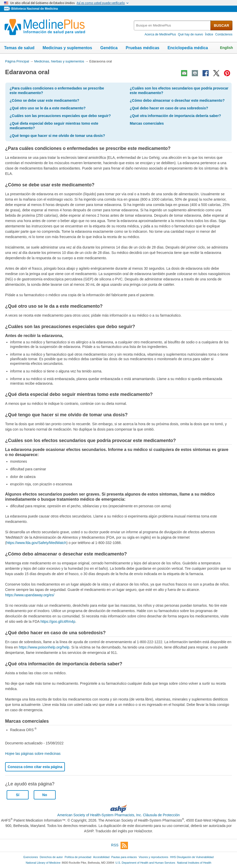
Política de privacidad (78, 857)
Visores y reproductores (153, 857)
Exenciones (31, 857)
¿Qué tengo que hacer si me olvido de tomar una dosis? (57, 136)
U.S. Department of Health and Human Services (145, 863)
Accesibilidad (101, 857)
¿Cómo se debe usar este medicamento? (44, 100)
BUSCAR (221, 25)
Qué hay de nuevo (191, 34)
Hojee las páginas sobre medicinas (33, 754)
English (226, 48)
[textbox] (173, 25)
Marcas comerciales (147, 123)
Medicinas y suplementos (67, 48)
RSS (120, 845)
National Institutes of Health (194, 863)
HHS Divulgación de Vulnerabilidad (192, 857)
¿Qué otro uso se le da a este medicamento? (48, 108)
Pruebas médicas (143, 48)
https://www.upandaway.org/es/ (30, 595)
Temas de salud (19, 48)
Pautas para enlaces (124, 857)
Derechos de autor (51, 857)
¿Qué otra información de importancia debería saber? (175, 116)
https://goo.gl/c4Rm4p (58, 621)
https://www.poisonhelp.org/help (44, 647)
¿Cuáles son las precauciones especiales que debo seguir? (60, 116)
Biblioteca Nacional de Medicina (34, 9)
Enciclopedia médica (188, 48)
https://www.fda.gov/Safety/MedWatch (36, 543)
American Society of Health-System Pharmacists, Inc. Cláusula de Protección (118, 815)
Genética (109, 48)
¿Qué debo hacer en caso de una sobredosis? (169, 108)
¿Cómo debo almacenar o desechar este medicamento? (177, 100)
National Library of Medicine (43, 863)
